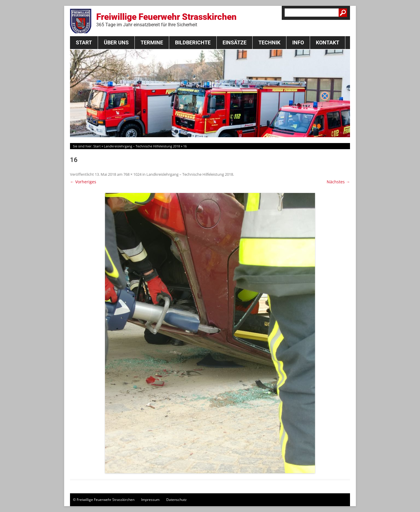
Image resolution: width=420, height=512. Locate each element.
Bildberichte (193, 42)
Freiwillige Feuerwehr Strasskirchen (166, 20)
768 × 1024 (132, 174)
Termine (152, 42)
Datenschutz (176, 500)
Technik (269, 42)
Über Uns (116, 42)
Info (298, 42)
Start (84, 42)
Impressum (150, 500)
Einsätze (235, 42)
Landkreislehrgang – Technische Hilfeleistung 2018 (142, 146)
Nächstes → (338, 182)
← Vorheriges (83, 182)
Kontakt (328, 42)
